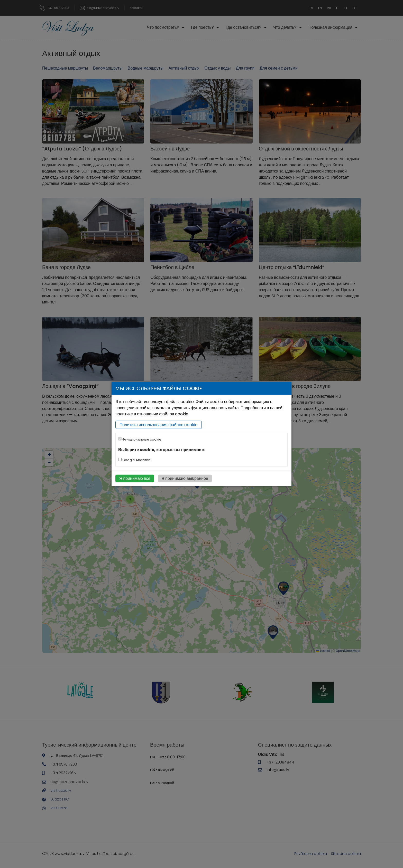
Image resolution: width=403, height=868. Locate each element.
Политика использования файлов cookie (159, 425)
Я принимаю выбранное (185, 478)
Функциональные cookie (140, 439)
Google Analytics (134, 460)
